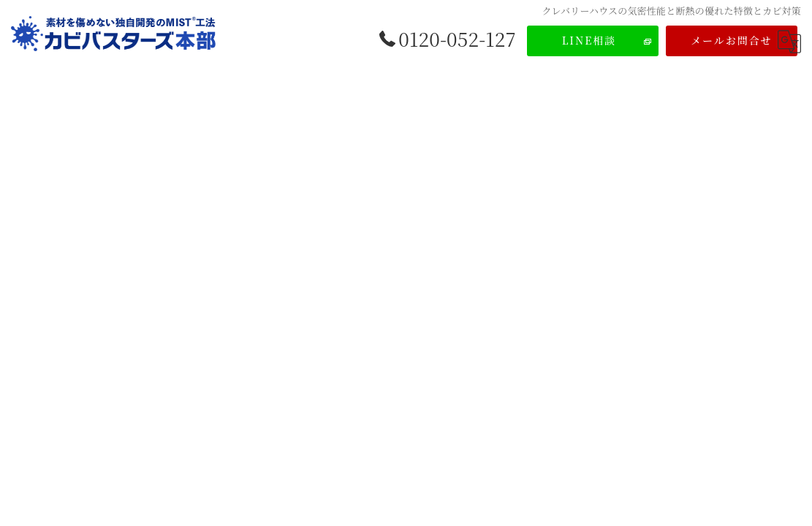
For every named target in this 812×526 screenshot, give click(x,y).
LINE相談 (589, 40)
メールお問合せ (732, 40)
